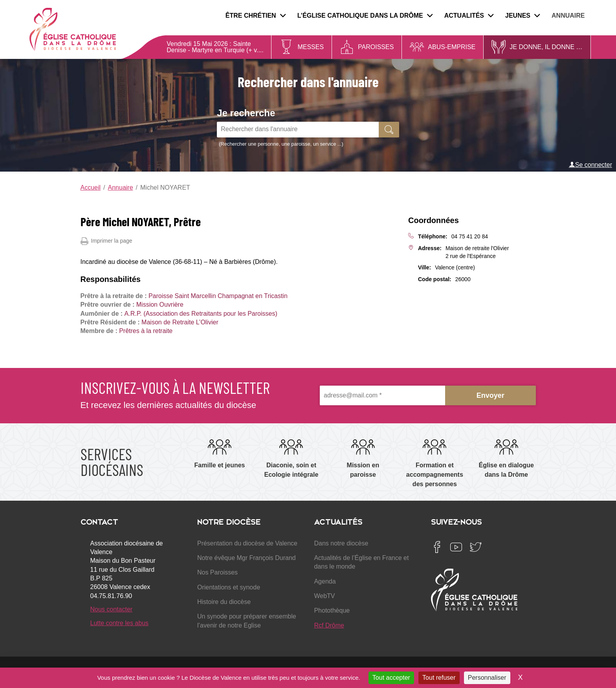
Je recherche (246, 113)
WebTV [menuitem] (324, 596)
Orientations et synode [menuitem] (229, 587)
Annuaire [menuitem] (568, 16)
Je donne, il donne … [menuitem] (546, 47)
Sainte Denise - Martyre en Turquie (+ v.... (215, 47)
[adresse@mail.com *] (382, 396)
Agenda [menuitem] (325, 581)
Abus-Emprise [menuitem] (452, 47)
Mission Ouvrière (160, 305)
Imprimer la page (106, 241)
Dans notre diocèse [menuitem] (341, 543)
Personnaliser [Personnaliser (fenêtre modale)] (487, 678)
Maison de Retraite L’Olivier (180, 322)
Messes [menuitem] (311, 47)
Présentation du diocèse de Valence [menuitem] (247, 543)
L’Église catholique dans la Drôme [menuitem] (365, 16)
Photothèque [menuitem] (332, 610)
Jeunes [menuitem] (522, 16)
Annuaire (121, 188)
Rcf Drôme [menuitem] (329, 625)
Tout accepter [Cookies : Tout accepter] (391, 678)
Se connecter (590, 165)
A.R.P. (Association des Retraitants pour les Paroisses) (201, 314)
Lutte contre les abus (120, 623)
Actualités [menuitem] (469, 16)
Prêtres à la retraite (146, 331)
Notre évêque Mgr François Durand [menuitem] (247, 558)
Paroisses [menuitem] (376, 47)
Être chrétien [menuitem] (256, 16)
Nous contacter (112, 609)
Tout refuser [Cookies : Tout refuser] (439, 678)
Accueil (91, 188)
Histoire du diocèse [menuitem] (224, 602)
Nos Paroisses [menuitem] (217, 572)
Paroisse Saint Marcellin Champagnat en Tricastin (218, 296)
